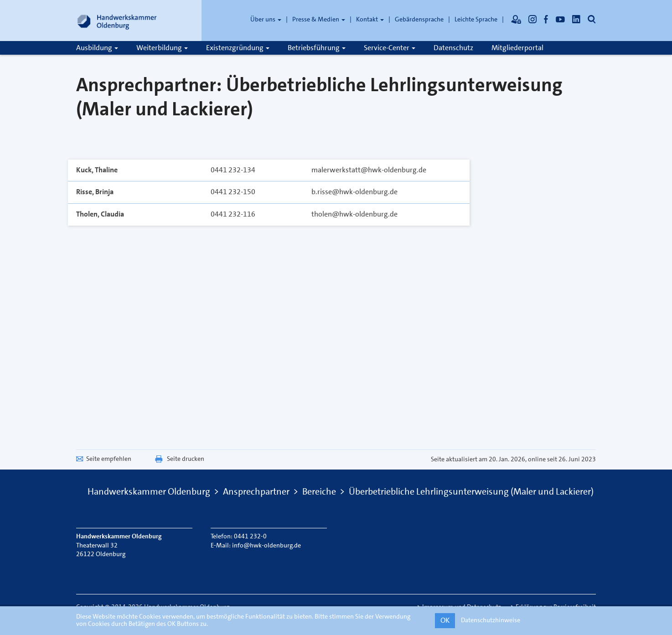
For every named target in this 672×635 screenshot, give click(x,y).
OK (445, 620)
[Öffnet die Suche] (592, 19)
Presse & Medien (319, 19)
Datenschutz (453, 48)
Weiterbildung (162, 48)
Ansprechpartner (256, 491)
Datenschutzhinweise (491, 620)
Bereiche (319, 491)
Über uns (266, 19)
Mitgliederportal (517, 48)
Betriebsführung (317, 48)
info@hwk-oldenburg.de (266, 545)
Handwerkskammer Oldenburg (149, 491)
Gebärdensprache (419, 19)
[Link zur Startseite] (117, 21)
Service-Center (390, 48)
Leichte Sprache (476, 19)
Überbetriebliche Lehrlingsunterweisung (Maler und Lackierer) (471, 491)
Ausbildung (97, 48)
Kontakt (370, 19)
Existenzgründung (238, 48)
